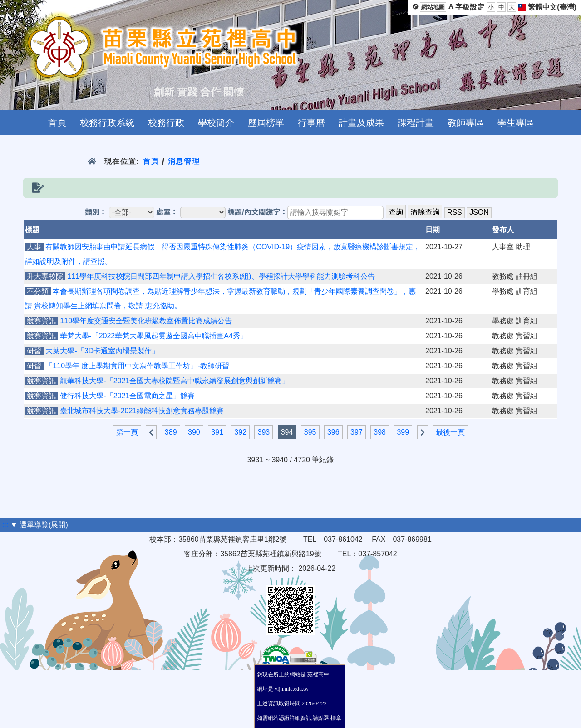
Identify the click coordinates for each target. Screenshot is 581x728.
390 (194, 432)
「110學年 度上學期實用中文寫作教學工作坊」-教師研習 (137, 366)
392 (240, 432)
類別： (96, 212)
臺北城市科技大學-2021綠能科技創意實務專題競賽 (142, 411)
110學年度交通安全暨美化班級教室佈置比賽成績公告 (146, 321)
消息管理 (184, 161)
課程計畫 (416, 123)
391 (217, 432)
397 (357, 432)
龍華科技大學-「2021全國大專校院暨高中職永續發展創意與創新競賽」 (175, 381)
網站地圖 (433, 7)
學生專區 (516, 123)
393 (263, 432)
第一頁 (127, 432)
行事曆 (311, 123)
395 (310, 432)
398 (380, 432)
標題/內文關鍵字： (257, 212)
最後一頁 (450, 432)
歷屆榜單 (266, 123)
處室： (167, 212)
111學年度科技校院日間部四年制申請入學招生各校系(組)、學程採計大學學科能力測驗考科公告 (221, 276)
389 (171, 432)
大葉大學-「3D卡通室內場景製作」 (102, 351)
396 (333, 432)
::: (5, 525)
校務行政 (166, 123)
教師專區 (466, 123)
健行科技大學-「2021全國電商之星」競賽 (127, 396)
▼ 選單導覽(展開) (39, 525)
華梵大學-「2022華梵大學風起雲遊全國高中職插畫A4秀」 (154, 336)
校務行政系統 (107, 123)
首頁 (57, 123)
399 (403, 432)
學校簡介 (216, 123)
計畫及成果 (361, 123)
